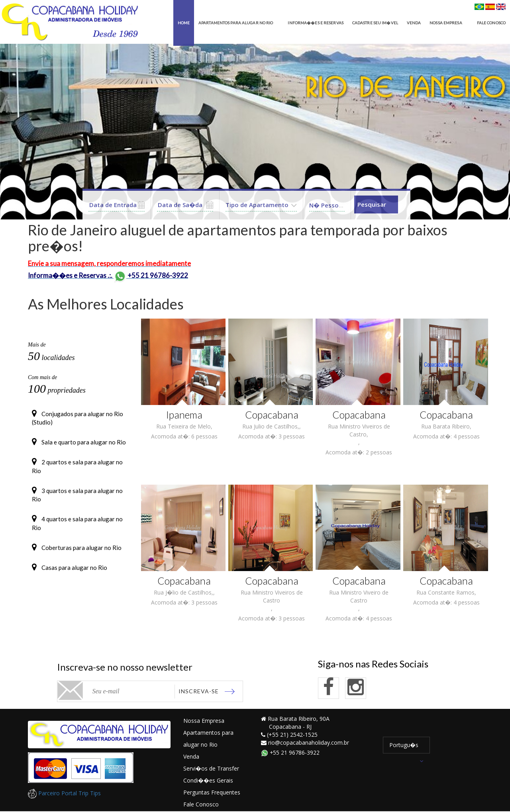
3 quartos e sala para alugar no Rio (77, 499)
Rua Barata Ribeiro (445, 426)
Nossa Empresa (204, 721)
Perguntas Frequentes (212, 793)
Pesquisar (372, 205)
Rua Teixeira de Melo (183, 426)
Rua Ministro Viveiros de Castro (272, 596)
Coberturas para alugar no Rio (77, 554)
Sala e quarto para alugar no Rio (79, 444)
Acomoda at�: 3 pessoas (272, 436)
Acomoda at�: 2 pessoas (359, 452)
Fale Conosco (201, 805)
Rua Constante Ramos (445, 592)
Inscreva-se (199, 691)
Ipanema (184, 415)
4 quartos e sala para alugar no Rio (77, 529)
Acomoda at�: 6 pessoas (184, 436)
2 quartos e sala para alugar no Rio (77, 469)
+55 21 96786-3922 (290, 753)
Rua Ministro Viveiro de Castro (359, 596)
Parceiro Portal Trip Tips (64, 793)
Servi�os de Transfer (211, 769)
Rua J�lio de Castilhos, (183, 592)
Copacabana (272, 415)
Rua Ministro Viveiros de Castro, (359, 430)
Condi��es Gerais (208, 781)
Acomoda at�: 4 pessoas (446, 436)
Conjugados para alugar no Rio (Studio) (77, 418)
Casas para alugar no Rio (70, 576)
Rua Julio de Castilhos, (271, 426)
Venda (191, 757)
